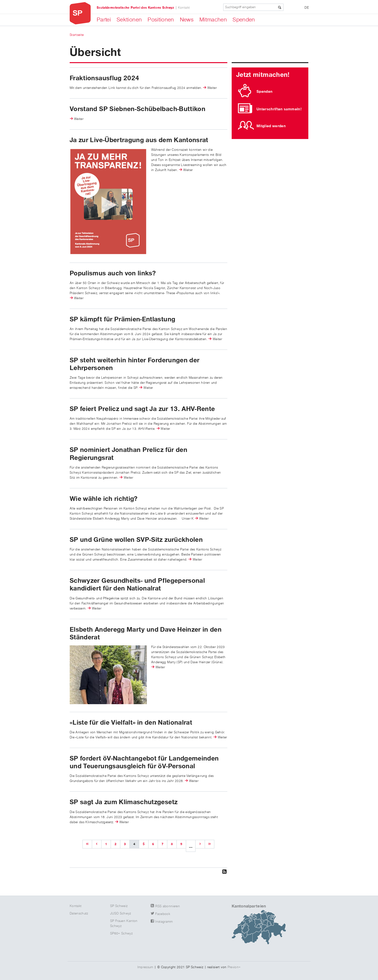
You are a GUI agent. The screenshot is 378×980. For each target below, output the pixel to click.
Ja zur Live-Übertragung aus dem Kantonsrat (139, 140)
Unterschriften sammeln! (279, 109)
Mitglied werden (271, 126)
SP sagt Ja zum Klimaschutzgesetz (124, 802)
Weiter (212, 88)
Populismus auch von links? (113, 273)
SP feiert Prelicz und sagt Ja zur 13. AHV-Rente (142, 409)
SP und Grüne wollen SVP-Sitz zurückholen (136, 540)
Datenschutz (79, 914)
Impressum (145, 967)
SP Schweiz (119, 906)
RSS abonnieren (168, 906)
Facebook (163, 914)
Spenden (244, 20)
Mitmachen (213, 20)
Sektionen (129, 20)
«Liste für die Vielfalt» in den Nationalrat (131, 723)
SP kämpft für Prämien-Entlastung (122, 319)
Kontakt (184, 8)
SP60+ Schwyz (121, 934)
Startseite (77, 35)
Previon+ (234, 967)
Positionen (161, 20)
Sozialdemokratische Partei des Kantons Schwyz (135, 8)
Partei (104, 20)
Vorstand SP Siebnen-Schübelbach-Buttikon (138, 109)
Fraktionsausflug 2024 (104, 78)
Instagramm (164, 922)
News (187, 20)
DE (307, 8)
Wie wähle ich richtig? (104, 499)
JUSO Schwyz (121, 914)
